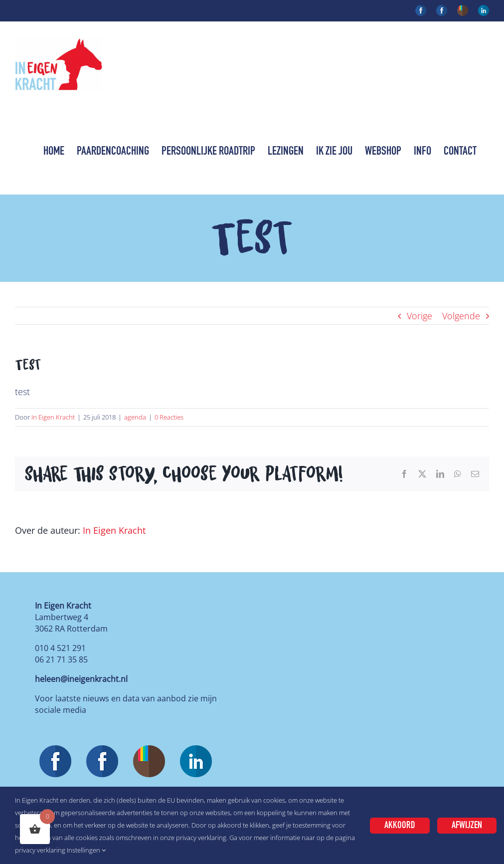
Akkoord (400, 825)
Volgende (461, 316)
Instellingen (86, 850)
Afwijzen (467, 825)
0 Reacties (169, 417)
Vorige (420, 316)
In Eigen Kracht (53, 417)
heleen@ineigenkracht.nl (81, 679)
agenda (135, 417)
